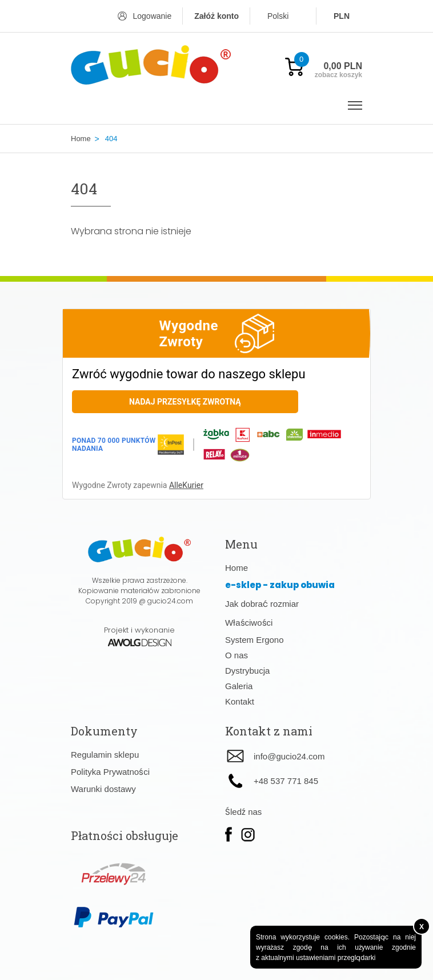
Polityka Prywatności (110, 772)
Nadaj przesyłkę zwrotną (185, 402)
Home (81, 139)
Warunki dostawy (103, 789)
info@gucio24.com (289, 756)
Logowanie (152, 16)
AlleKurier (186, 485)
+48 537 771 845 (286, 781)
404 (111, 139)
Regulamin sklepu (105, 755)
